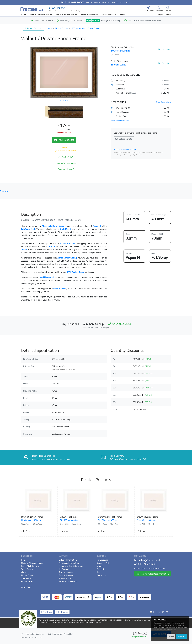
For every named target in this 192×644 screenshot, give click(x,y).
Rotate (115, 55)
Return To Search (33, 28)
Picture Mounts (109, 14)
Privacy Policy (65, 578)
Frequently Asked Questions (71, 566)
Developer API (103, 563)
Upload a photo (124, 139)
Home (23, 14)
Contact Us (101, 575)
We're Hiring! (27, 587)
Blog (98, 572)
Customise (164, 49)
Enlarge (64, 100)
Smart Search (27, 569)
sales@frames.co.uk (150, 560)
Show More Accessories (121, 121)
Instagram (62, 612)
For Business (102, 560)
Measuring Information (69, 563)
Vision (122, 14)
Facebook (46, 612)
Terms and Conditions (68, 581)
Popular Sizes (27, 581)
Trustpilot (4, 191)
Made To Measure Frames (41, 14)
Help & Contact (164, 14)
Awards (100, 566)
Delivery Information (68, 560)
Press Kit (101, 569)
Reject (171, 636)
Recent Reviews (66, 575)
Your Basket (26, 578)
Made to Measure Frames (32, 563)
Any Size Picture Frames (66, 14)
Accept (181, 636)
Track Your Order (66, 572)
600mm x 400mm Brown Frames (86, 28)
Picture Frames (62, 28)
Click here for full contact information (153, 574)
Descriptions (163, 102)
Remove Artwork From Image (125, 149)
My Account (64, 569)
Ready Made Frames (90, 14)
